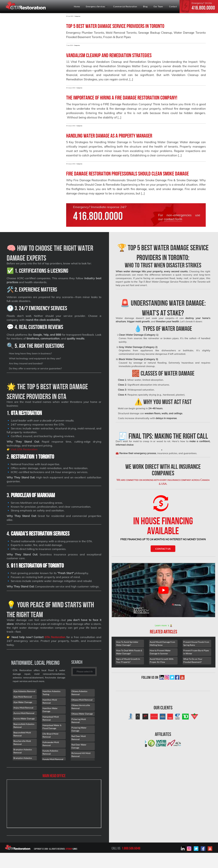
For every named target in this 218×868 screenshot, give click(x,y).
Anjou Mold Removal (23, 708)
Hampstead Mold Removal (51, 718)
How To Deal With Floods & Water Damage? (129, 651)
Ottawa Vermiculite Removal (81, 707)
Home (77, 6)
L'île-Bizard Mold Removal (50, 735)
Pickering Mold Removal (79, 721)
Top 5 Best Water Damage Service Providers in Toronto (115, 26)
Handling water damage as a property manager (109, 136)
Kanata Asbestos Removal (50, 752)
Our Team (158, 6)
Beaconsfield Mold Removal (22, 734)
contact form (173, 219)
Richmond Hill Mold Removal (81, 755)
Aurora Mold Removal (24, 713)
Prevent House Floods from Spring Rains (196, 642)
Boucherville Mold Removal (22, 742)
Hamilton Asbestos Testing (51, 693)
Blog (145, 6)
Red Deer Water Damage (79, 746)
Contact (173, 6)
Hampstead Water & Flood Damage (52, 727)
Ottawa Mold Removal (82, 700)
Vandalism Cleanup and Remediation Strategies (109, 55)
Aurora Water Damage (24, 719)
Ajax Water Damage (23, 702)
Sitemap (69, 849)
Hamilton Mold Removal (50, 701)
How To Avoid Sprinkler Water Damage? (127, 642)
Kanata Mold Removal (53, 759)
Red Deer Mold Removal (79, 738)
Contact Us (163, 548)
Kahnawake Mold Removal (51, 744)
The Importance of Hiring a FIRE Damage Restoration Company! (122, 98)
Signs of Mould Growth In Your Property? (128, 659)
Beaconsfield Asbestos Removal (24, 726)
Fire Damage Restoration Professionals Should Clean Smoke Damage (127, 174)
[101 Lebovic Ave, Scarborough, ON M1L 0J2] (54, 804)
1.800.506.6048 (131, 848)
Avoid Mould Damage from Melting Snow (162, 642)
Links (75, 849)
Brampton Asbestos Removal (23, 751)
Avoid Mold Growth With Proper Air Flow (162, 659)
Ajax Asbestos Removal (24, 691)
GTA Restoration (55, 637)
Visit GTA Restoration (24, 449)
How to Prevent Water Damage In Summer (160, 651)
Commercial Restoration (125, 6)
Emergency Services (97, 6)
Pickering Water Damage (79, 729)
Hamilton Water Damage (50, 710)
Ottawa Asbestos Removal (79, 693)
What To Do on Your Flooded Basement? (193, 659)
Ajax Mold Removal (23, 697)
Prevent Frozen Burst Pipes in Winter (196, 651)
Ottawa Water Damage (82, 714)
